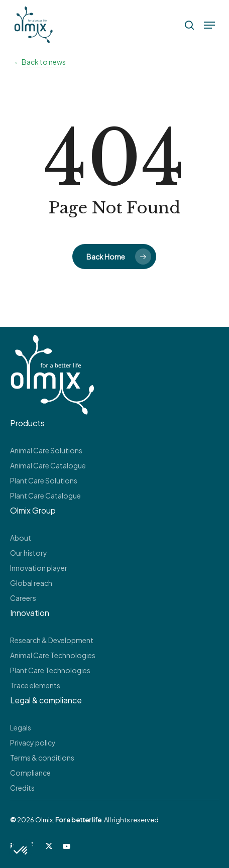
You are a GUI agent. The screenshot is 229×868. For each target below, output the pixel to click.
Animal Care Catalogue (48, 465)
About (21, 538)
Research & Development (52, 640)
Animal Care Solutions (46, 450)
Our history (29, 553)
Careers (23, 598)
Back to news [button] (44, 62)
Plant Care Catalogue (45, 495)
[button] (209, 25)
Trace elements (35, 685)
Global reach (31, 583)
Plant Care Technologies (50, 670)
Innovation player (39, 568)
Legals (21, 727)
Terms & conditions (42, 758)
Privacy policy (33, 742)
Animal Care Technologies (53, 655)
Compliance (30, 773)
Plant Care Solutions (44, 480)
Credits (22, 788)
